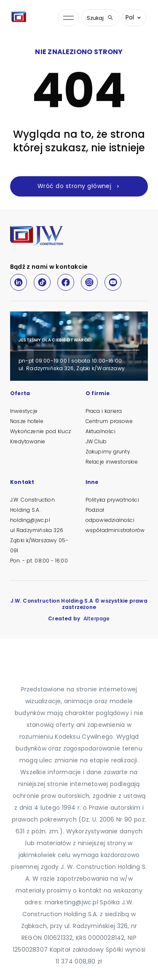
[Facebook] (66, 282)
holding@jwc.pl (30, 520)
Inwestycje (24, 411)
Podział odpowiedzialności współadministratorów (115, 520)
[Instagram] (89, 282)
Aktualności (100, 431)
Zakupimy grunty (108, 452)
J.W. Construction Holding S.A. (32, 505)
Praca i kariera (104, 411)
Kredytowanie (28, 441)
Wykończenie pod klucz (40, 431)
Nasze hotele (27, 421)
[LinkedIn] (19, 282)
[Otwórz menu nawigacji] (68, 18)
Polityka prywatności (112, 500)
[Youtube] (113, 282)
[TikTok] (42, 282)
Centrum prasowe (109, 421)
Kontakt (22, 483)
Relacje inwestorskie (112, 462)
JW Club (96, 441)
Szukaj (100, 18)
